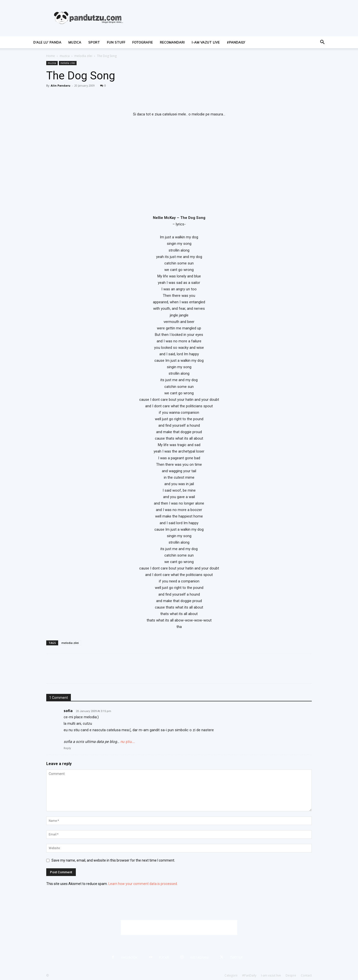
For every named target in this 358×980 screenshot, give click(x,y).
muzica (75, 42)
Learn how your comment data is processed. (143, 884)
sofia (68, 711)
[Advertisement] (179, 928)
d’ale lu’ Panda (47, 42)
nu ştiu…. (128, 742)
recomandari (172, 42)
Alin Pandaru (61, 85)
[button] (322, 43)
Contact (306, 975)
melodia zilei (83, 56)
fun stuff (116, 42)
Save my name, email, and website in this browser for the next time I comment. (113, 860)
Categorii (231, 975)
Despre (291, 975)
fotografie (143, 42)
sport (94, 42)
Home (51, 56)
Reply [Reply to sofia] (67, 748)
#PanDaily (236, 42)
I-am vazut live (206, 42)
